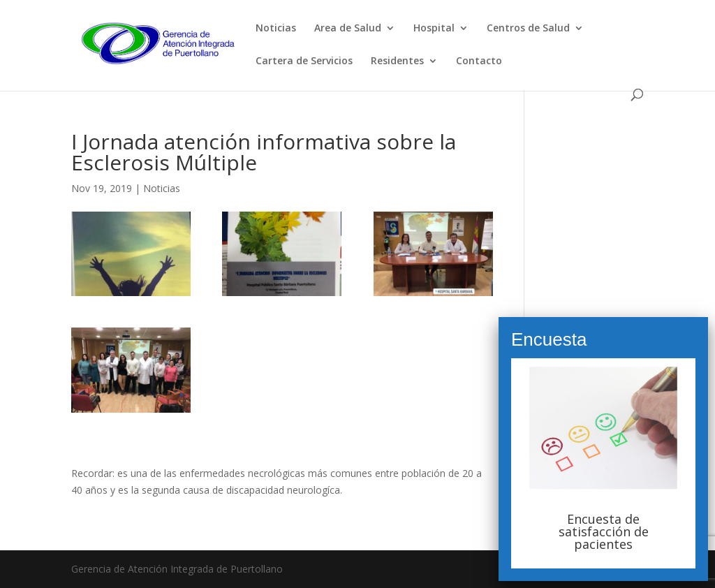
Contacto (479, 61)
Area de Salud (348, 29)
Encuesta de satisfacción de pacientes (604, 531)
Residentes (397, 61)
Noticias (276, 29)
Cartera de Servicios (304, 61)
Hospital (434, 29)
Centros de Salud (528, 29)
